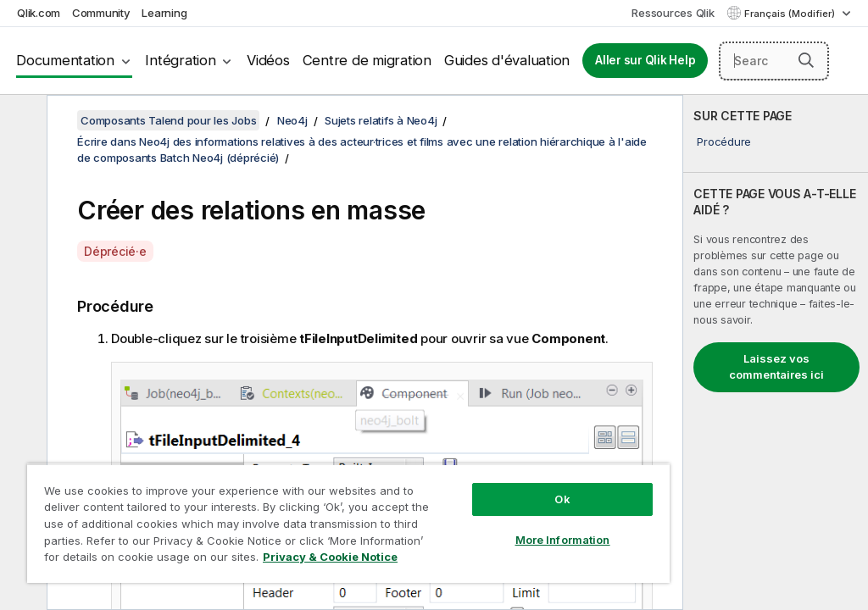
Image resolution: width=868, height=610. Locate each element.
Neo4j (292, 120)
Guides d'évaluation (507, 60)
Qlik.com (39, 13)
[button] (806, 60)
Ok (562, 499)
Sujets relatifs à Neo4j (381, 120)
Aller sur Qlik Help (645, 60)
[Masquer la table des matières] (21, 121)
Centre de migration (367, 60)
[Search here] (774, 61)
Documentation (65, 60)
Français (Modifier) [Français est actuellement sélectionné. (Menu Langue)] (791, 14)
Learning (164, 13)
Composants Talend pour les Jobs (168, 120)
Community (101, 13)
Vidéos (268, 60)
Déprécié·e (115, 251)
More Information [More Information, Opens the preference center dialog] (563, 540)
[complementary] (776, 352)
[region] (348, 523)
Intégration (180, 60)
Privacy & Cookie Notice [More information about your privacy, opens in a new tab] (330, 557)
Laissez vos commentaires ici (776, 367)
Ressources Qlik (673, 13)
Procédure (724, 141)
